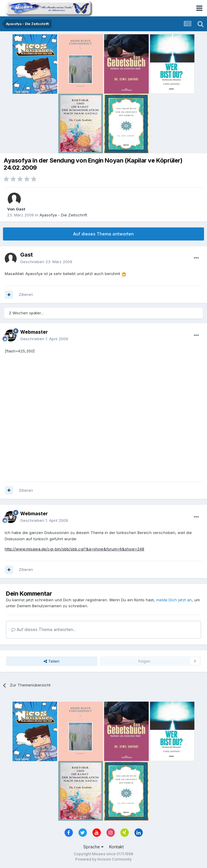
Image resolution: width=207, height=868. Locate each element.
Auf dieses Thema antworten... (44, 629)
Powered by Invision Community (103, 859)
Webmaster (34, 332)
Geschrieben (46, 262)
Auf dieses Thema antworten (103, 234)
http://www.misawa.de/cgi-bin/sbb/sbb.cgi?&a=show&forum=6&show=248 (75, 549)
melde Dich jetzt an (174, 600)
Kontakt (116, 847)
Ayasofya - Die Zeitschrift (63, 215)
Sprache (93, 847)
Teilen (52, 661)
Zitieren (26, 294)
